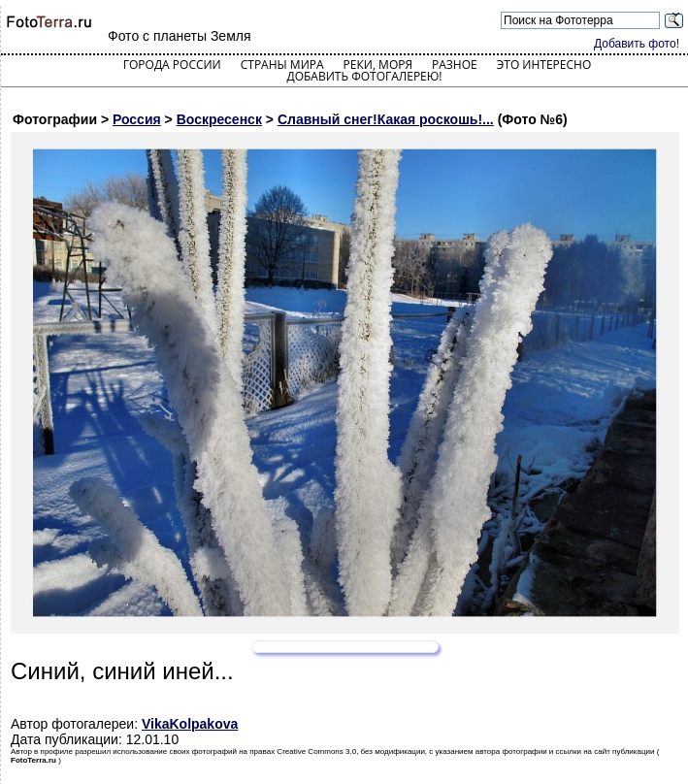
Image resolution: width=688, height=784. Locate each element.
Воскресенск (219, 119)
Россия (137, 119)
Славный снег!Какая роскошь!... (386, 119)
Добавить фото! (637, 44)
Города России (172, 65)
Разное (455, 65)
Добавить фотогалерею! (364, 76)
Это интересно (544, 65)
